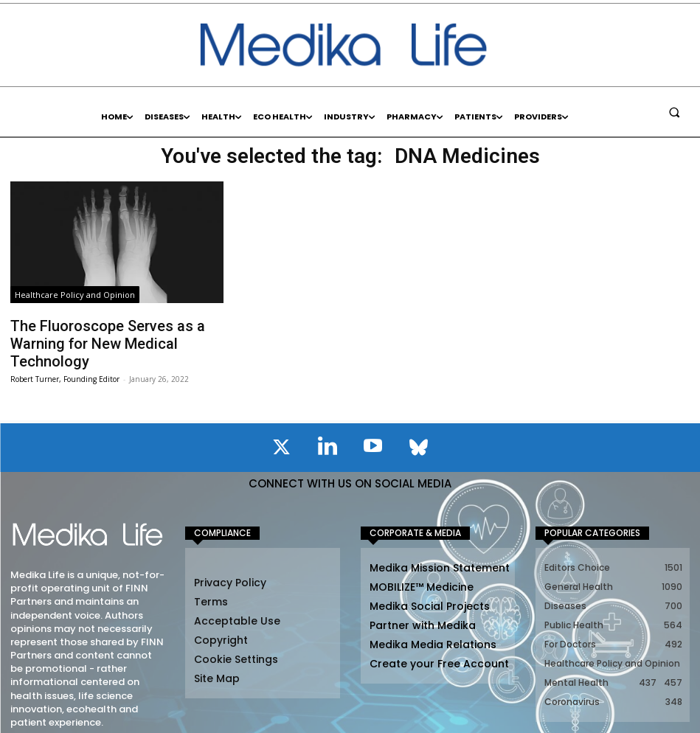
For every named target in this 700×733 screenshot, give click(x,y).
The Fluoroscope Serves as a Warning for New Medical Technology (116, 332)
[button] (674, 112)
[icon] (282, 426)
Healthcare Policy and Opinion (75, 295)
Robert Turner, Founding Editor (65, 355)
